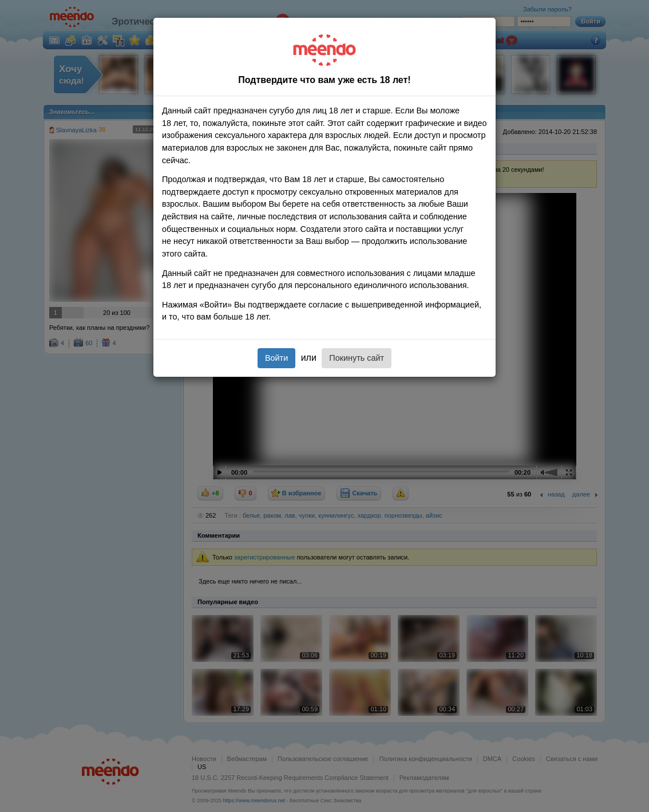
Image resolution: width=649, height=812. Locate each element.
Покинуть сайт (357, 358)
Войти (276, 358)
